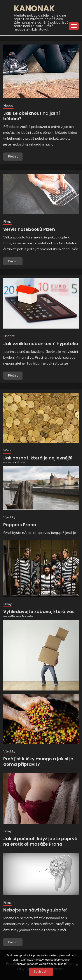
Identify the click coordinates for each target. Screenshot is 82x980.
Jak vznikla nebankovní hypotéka (41, 344)
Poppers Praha (20, 525)
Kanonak (34, 8)
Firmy (7, 222)
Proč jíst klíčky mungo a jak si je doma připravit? (38, 762)
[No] (77, 965)
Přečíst (13, 156)
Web (7, 450)
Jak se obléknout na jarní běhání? (31, 116)
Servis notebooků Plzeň (29, 229)
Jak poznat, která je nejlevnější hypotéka (38, 461)
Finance (9, 336)
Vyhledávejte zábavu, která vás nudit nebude (39, 614)
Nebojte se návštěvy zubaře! (35, 910)
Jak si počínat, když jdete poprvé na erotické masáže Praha (40, 841)
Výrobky (9, 517)
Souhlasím (41, 971)
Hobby (8, 105)
